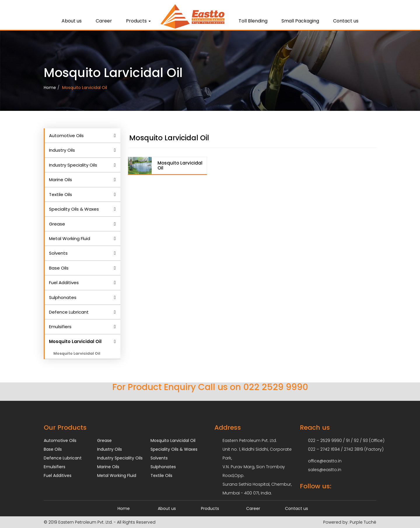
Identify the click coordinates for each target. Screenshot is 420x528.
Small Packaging (300, 21)
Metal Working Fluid (70, 238)
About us (72, 21)
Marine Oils (61, 180)
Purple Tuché (362, 522)
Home (50, 88)
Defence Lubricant (69, 312)
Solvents (58, 253)
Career (104, 21)
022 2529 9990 (276, 387)
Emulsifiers (60, 327)
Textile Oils (61, 194)
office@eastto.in (325, 461)
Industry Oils (62, 150)
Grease (57, 224)
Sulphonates (63, 297)
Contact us (346, 21)
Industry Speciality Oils (73, 165)
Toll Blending (253, 21)
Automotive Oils (66, 136)
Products (138, 21)
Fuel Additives (64, 283)
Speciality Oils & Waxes (74, 209)
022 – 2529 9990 (325, 440)
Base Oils (59, 268)
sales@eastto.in (325, 470)
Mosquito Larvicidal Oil (85, 88)
